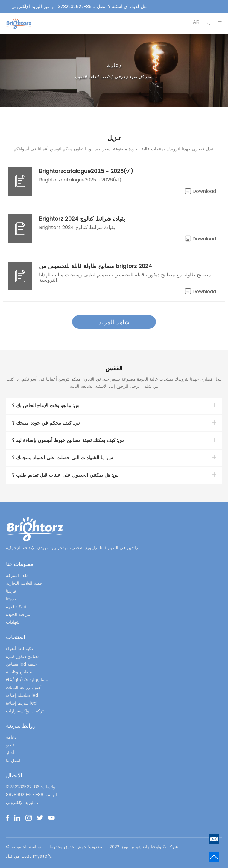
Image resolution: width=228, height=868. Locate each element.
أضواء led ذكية (19, 649)
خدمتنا (11, 599)
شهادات (13, 622)
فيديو (10, 745)
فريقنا (11, 591)
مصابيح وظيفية (19, 672)
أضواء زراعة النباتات (24, 687)
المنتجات (16, 637)
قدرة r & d (16, 607)
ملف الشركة (17, 575)
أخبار (10, 753)
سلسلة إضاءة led (22, 695)
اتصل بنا (13, 761)
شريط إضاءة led (21, 703)
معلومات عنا (20, 564)
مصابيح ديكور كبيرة (23, 656)
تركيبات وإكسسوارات (25, 711)
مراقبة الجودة (18, 614)
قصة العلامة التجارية (24, 583)
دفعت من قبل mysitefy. (29, 856)
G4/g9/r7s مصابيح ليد (27, 680)
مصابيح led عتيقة (21, 664)
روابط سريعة (21, 726)
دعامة (11, 737)
